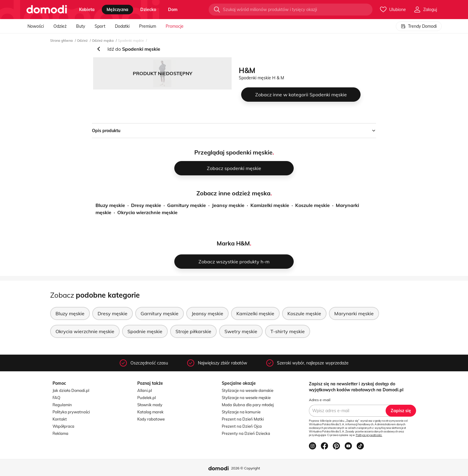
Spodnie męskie (145, 331)
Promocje (175, 26)
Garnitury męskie (187, 205)
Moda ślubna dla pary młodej (248, 405)
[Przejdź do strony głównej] (47, 10)
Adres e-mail (320, 400)
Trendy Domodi (419, 26)
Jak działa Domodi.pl (71, 390)
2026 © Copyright (245, 468)
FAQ (56, 398)
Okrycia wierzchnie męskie (147, 212)
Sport (100, 26)
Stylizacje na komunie (241, 412)
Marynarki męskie (354, 313)
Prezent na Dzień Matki (243, 419)
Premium (148, 26)
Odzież (60, 26)
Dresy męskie (146, 205)
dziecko (148, 10)
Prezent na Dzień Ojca (242, 426)
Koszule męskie (312, 205)
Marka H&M (233, 243)
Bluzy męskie (110, 205)
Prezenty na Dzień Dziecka (246, 433)
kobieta (87, 10)
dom (173, 10)
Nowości (36, 26)
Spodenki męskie (131, 41)
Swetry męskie (241, 331)
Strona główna (61, 41)
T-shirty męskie (288, 331)
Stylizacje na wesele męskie (246, 398)
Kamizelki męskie (270, 205)
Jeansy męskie (228, 205)
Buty (81, 26)
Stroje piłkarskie (193, 331)
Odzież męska (103, 41)
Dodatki (122, 26)
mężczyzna (117, 10)
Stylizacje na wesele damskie (248, 390)
